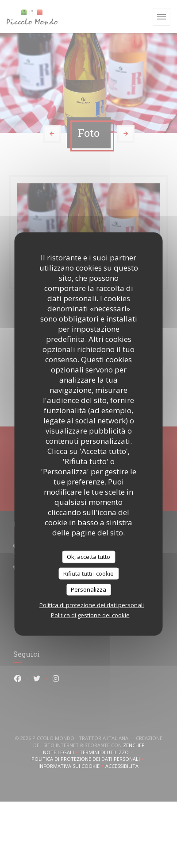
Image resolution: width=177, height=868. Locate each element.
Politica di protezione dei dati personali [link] (92, 604)
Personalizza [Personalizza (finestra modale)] (88, 589)
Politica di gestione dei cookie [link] (90, 615)
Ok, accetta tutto (88, 557)
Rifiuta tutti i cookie (88, 573)
